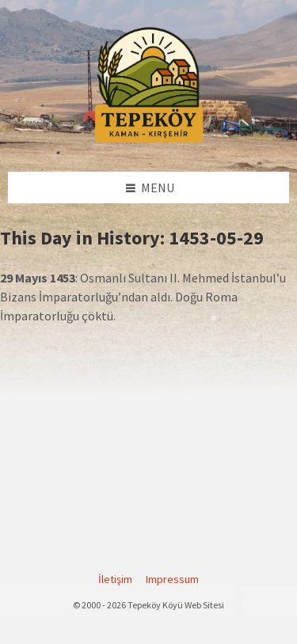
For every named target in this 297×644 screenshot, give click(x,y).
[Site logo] (149, 140)
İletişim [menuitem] (115, 579)
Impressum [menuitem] (172, 579)
